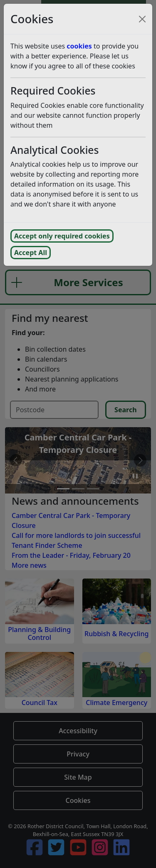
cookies (79, 46)
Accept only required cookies (62, 236)
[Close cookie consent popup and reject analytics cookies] (142, 19)
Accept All (31, 253)
